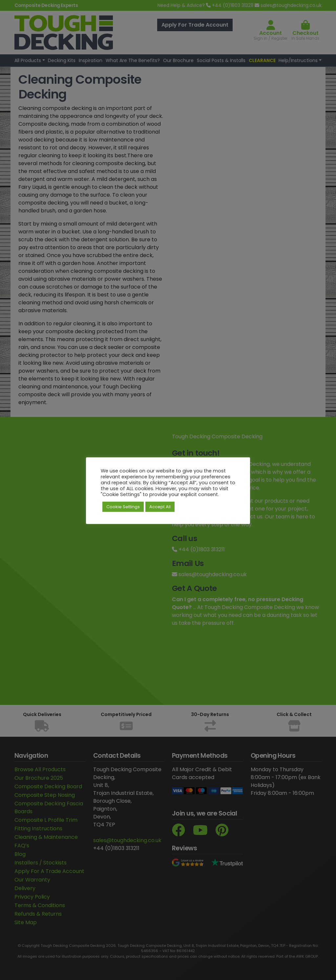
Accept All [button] (160, 507)
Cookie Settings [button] (123, 507)
